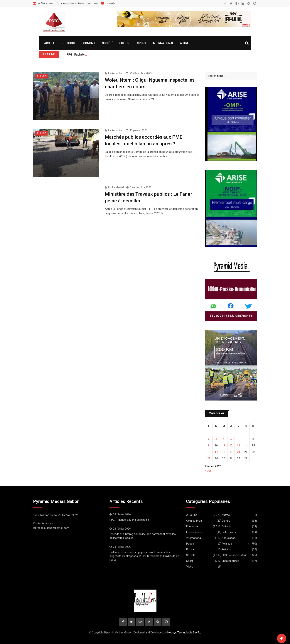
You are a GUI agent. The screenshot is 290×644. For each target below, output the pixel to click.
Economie (89, 43)
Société (108, 43)
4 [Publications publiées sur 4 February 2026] (224, 439)
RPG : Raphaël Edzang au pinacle (129, 520)
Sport (142, 43)
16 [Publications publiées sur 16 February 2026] (209, 452)
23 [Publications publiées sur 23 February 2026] (209, 458)
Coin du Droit (194, 521)
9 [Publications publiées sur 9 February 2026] (209, 446)
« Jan (208, 471)
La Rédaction (116, 73)
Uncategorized (230, 561)
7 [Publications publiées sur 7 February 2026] (246, 439)
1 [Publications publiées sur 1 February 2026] (253, 433)
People (190, 544)
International (163, 43)
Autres (185, 43)
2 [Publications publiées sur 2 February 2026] (209, 439)
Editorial (226, 526)
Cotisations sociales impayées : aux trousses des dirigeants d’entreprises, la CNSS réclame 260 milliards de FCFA (144, 556)
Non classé (228, 538)
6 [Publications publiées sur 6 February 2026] (238, 439)
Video (190, 567)
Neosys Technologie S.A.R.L (184, 633)
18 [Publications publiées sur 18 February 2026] (224, 452)
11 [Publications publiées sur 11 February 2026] (224, 446)
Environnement (195, 532)
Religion (226, 549)
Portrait (191, 549)
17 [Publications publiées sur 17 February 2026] (216, 452)
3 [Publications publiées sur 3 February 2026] (216, 439)
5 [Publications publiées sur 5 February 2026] (231, 439)
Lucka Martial (116, 187)
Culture (125, 43)
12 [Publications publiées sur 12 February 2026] (231, 446)
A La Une (192, 515)
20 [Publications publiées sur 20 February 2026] (238, 452)
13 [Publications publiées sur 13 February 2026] (238, 446)
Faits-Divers (229, 532)
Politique (69, 43)
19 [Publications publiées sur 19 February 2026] (231, 452)
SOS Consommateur (234, 555)
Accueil (50, 43)
